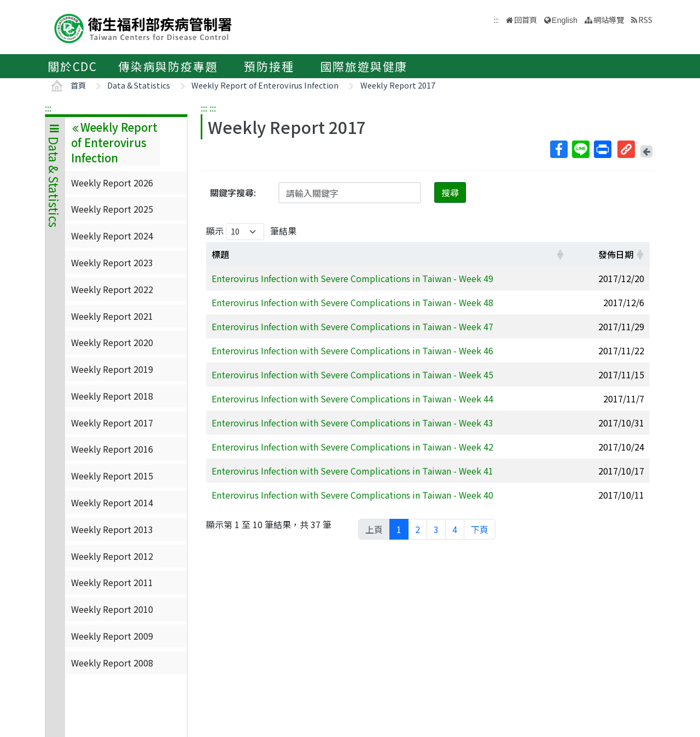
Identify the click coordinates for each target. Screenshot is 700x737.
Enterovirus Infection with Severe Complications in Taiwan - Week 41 (352, 471)
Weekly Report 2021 (112, 316)
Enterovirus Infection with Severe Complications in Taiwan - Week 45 (352, 375)
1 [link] (399, 529)
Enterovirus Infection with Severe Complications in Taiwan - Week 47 (352, 326)
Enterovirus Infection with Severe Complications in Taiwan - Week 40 (352, 495)
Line (580, 149)
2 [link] (418, 529)
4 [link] (455, 529)
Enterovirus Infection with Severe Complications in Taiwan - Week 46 (352, 350)
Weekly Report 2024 (112, 236)
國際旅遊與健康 (364, 66)
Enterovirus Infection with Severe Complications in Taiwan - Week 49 (352, 278)
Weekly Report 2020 (112, 342)
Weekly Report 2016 (112, 449)
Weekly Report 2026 (112, 183)
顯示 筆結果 (251, 232)
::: (48, 108)
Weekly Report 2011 (112, 582)
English (565, 20)
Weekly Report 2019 (112, 369)
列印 (602, 149)
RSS (645, 19)
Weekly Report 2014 (112, 502)
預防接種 (269, 66)
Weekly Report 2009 (112, 636)
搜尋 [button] (450, 192)
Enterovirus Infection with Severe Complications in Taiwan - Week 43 (352, 423)
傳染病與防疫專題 (168, 66)
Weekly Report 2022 (112, 289)
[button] (560, 254)
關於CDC (72, 66)
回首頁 (526, 19)
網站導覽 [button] (609, 19)
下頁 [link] (480, 529)
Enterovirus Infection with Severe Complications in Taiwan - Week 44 (352, 399)
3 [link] (436, 529)
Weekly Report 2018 (112, 396)
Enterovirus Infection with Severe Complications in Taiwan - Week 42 (352, 447)
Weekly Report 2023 (112, 262)
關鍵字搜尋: (233, 192)
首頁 (78, 85)
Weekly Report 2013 (112, 529)
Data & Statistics (139, 85)
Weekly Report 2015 (112, 476)
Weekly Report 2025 (112, 209)
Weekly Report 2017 (398, 85)
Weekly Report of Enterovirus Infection (265, 85)
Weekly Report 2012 (112, 556)
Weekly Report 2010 (112, 609)
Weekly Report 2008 (112, 663)
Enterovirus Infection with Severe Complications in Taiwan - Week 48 (352, 302)
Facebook (558, 149)
